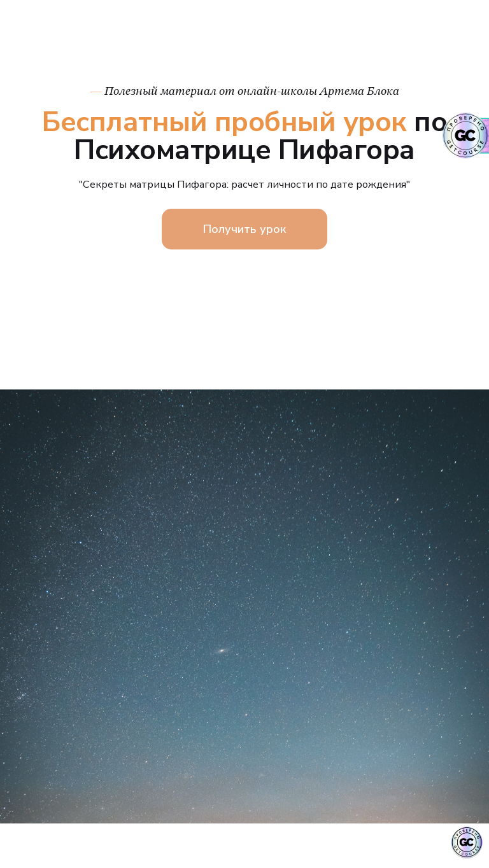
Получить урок (244, 229)
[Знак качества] (467, 843)
